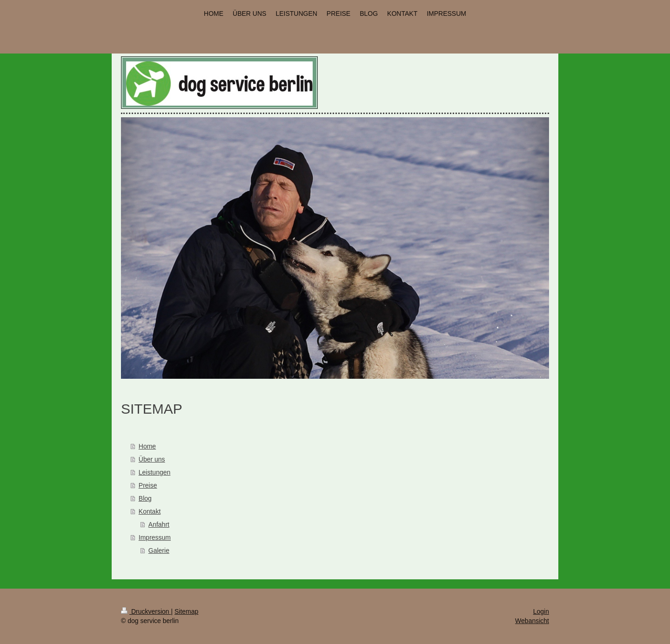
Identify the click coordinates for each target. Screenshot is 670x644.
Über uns (152, 459)
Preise (148, 485)
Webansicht (532, 621)
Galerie (159, 550)
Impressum (155, 537)
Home (147, 446)
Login (541, 611)
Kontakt (150, 511)
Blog (145, 498)
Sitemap (186, 611)
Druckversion (146, 611)
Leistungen (155, 472)
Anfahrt (159, 524)
